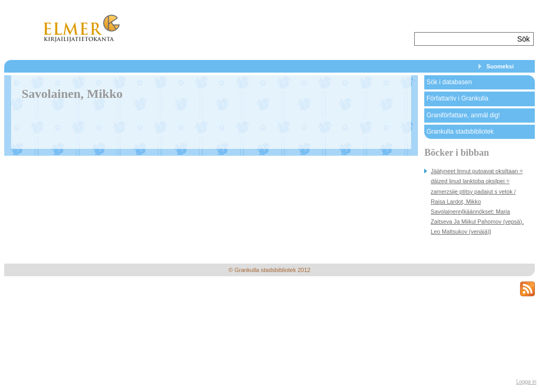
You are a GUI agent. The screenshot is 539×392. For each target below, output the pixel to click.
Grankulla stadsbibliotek (460, 132)
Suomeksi (500, 66)
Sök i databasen (449, 82)
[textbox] (465, 39)
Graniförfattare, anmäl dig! (463, 115)
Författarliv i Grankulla (457, 98)
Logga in (526, 382)
